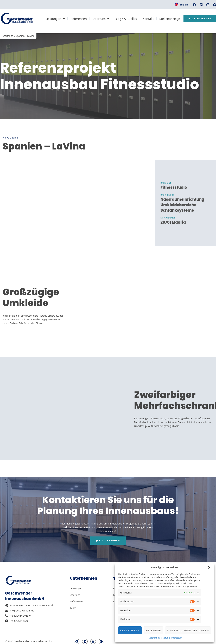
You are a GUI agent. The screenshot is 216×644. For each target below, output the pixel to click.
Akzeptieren (130, 630)
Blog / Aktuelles (158, 17)
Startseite (8, 36)
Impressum (177, 638)
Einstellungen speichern (188, 630)
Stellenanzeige (202, 17)
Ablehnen (153, 630)
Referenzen (111, 17)
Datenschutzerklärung (159, 638)
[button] (209, 567)
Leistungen (88, 17)
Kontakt (181, 17)
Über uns (133, 17)
